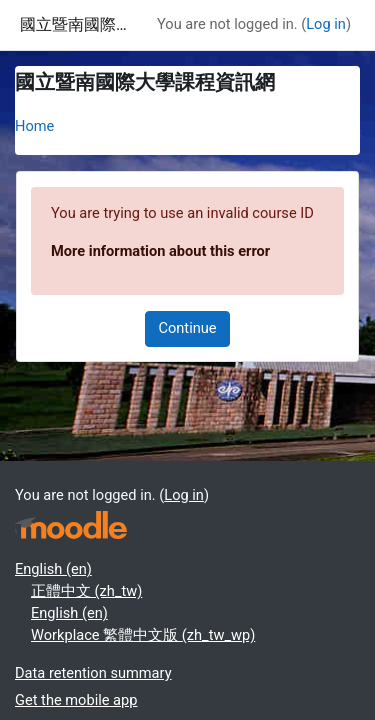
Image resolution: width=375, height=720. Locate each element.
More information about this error (160, 251)
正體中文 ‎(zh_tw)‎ (86, 591)
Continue (187, 328)
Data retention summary (93, 673)
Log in (326, 24)
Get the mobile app (76, 700)
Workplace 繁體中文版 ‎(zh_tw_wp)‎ (143, 635)
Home (34, 126)
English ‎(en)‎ (53, 569)
